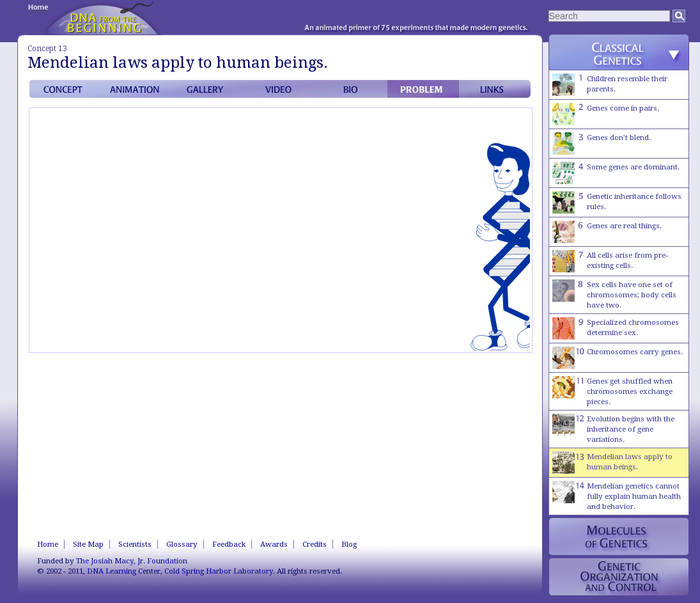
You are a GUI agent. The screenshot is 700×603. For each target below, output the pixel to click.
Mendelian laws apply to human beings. (612, 463)
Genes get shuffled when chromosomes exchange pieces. (612, 391)
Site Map (88, 544)
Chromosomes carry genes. (618, 358)
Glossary (182, 544)
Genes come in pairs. (606, 114)
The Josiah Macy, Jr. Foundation (132, 561)
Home (48, 544)
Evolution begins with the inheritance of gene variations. (613, 429)
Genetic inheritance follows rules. (617, 202)
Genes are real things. (607, 232)
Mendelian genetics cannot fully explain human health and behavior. (617, 496)
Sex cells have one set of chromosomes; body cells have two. (614, 294)
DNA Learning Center (124, 571)
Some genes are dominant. (616, 173)
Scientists (135, 544)
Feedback (229, 544)
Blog (349, 544)
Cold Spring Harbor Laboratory (219, 571)
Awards (274, 544)
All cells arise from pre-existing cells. (610, 261)
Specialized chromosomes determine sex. (616, 328)
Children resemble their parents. (610, 85)
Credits (315, 544)
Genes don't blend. (602, 144)
